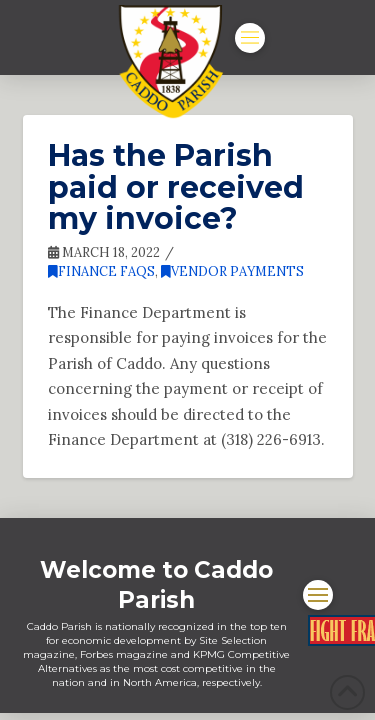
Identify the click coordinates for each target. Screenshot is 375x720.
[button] (250, 38)
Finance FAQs (101, 271)
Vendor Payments (232, 271)
